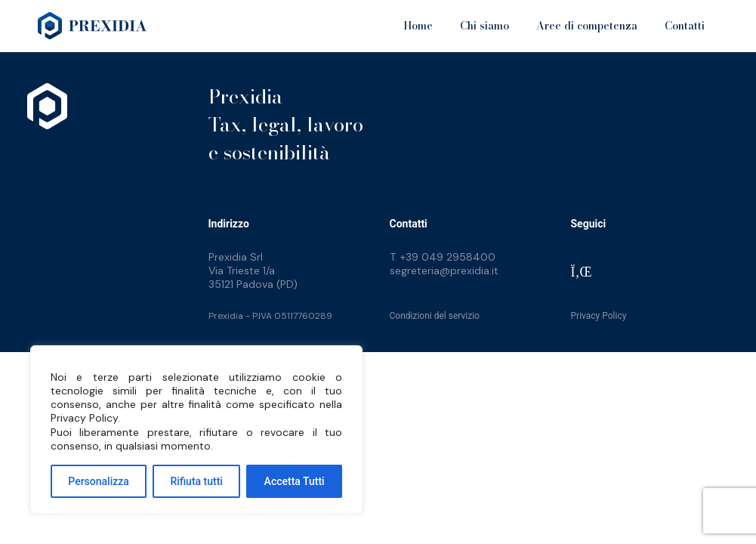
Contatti (685, 26)
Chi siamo (484, 26)
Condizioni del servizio (435, 316)
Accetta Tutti (295, 481)
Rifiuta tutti (197, 481)
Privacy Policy (599, 316)
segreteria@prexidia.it (444, 270)
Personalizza (99, 481)
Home (418, 26)
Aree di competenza (587, 26)
